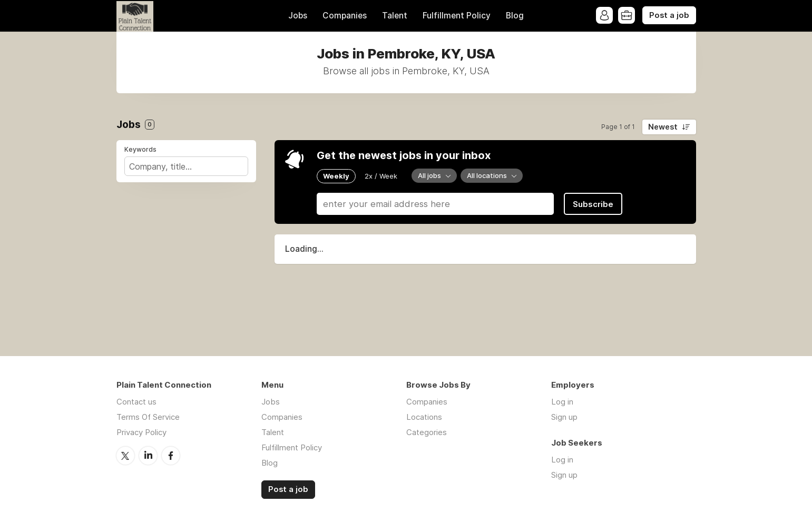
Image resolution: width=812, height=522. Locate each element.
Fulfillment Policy (457, 16)
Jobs (298, 16)
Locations (424, 417)
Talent (395, 16)
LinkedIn (148, 456)
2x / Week (381, 176)
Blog (515, 16)
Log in (562, 402)
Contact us (136, 402)
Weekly (336, 176)
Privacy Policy (141, 432)
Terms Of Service (148, 417)
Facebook (171, 456)
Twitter (125, 456)
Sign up (564, 417)
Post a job (669, 15)
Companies (345, 16)
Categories (427, 432)
